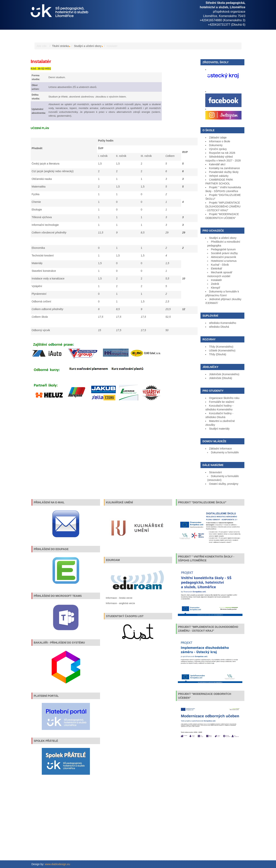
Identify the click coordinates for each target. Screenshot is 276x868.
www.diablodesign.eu (58, 864)
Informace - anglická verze (120, 603)
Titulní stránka (60, 46)
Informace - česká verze (119, 598)
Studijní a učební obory (88, 46)
